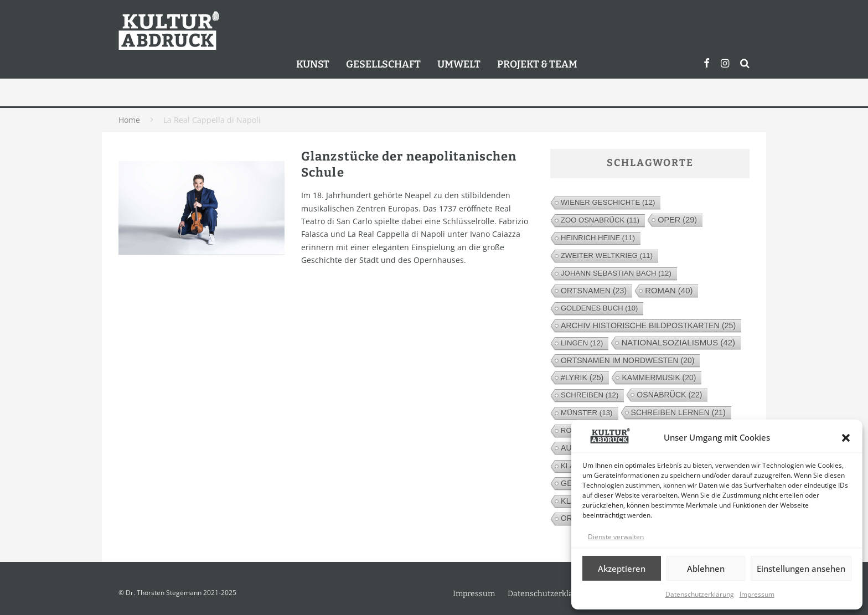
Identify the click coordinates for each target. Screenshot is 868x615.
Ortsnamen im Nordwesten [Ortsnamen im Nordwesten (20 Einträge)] (627, 360)
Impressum (757, 594)
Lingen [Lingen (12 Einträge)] (582, 343)
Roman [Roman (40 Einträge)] (669, 290)
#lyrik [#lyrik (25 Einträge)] (582, 378)
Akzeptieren (622, 569)
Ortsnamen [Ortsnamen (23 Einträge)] (594, 291)
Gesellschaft (383, 64)
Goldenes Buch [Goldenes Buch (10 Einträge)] (599, 308)
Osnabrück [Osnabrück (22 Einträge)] (669, 395)
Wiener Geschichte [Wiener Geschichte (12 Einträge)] (608, 202)
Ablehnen (706, 569)
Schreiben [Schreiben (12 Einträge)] (590, 395)
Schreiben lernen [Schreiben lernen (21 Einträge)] (678, 412)
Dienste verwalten (616, 537)
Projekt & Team (537, 64)
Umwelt (459, 64)
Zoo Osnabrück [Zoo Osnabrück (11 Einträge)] (600, 220)
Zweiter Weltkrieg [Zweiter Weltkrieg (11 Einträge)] (607, 255)
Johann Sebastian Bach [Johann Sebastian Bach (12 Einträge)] (616, 273)
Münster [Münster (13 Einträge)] (587, 413)
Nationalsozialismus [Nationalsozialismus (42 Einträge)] (678, 342)
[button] (846, 438)
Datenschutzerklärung (700, 594)
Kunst (313, 64)
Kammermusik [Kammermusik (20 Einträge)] (659, 378)
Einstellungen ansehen (801, 569)
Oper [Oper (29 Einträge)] (677, 220)
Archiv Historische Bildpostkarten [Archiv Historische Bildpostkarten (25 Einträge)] (648, 325)
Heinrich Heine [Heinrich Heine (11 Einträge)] (598, 238)
